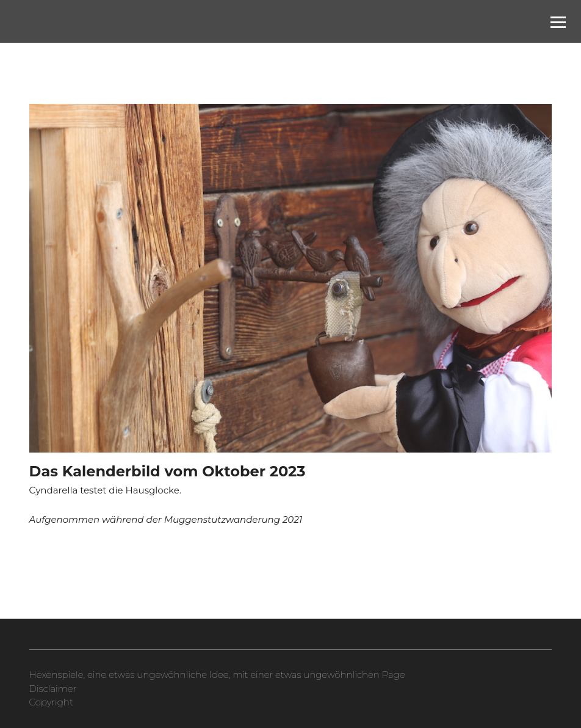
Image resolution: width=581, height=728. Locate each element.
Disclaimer (53, 689)
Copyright (51, 702)
